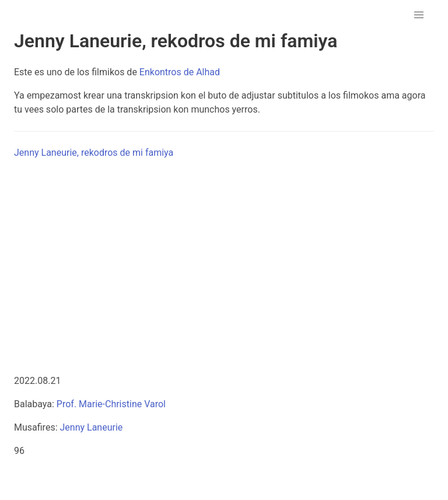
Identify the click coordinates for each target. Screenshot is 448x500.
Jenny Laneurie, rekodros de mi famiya (94, 153)
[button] (419, 15)
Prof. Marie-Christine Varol (111, 404)
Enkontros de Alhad (180, 72)
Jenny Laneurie (91, 427)
